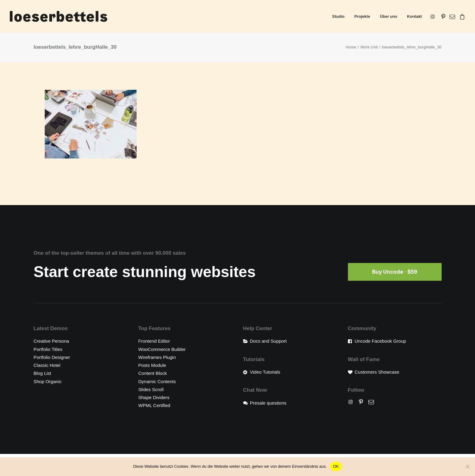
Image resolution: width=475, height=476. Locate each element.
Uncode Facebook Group (380, 341)
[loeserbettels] (58, 16)
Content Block (153, 373)
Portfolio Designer (52, 357)
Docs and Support (268, 341)
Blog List (43, 373)
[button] (434, 16)
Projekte (362, 16)
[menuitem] (338, 16)
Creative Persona (51, 341)
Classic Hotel (47, 365)
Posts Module (152, 365)
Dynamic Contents (157, 381)
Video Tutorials (265, 372)
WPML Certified (154, 405)
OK (336, 466)
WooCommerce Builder (162, 349)
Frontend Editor (154, 341)
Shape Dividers (154, 397)
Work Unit (369, 47)
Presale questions (268, 403)
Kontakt (414, 16)
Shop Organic (48, 381)
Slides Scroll (151, 389)
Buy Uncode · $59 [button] (395, 272)
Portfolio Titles (48, 349)
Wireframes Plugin (157, 357)
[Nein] (467, 466)
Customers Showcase (377, 372)
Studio (338, 16)
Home (351, 47)
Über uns (389, 16)
